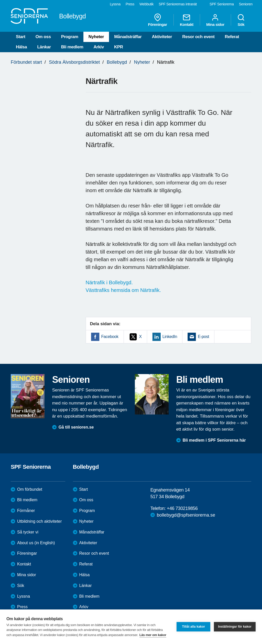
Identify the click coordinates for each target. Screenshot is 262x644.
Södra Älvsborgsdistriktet (74, 62)
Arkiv (99, 47)
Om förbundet (30, 489)
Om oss (43, 37)
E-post (203, 337)
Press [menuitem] (130, 4)
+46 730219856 (182, 508)
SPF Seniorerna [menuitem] (222, 4)
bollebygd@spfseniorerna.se (186, 515)
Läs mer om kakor (153, 635)
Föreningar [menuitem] (158, 20)
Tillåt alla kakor (193, 627)
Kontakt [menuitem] (187, 20)
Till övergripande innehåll (0, 0)
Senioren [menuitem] (246, 4)
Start (21, 37)
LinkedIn (170, 337)
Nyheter (96, 37)
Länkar (44, 47)
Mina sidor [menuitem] (215, 20)
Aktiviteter (162, 37)
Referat (232, 37)
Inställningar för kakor (235, 627)
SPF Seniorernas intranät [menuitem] (178, 4)
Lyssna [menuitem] (115, 4)
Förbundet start (26, 62)
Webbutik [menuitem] (146, 4)
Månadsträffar (128, 37)
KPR (119, 47)
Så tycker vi (28, 532)
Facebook (110, 337)
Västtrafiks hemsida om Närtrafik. (123, 290)
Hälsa (21, 47)
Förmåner (26, 511)
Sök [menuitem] (241, 20)
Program (70, 37)
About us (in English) (36, 543)
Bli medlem (72, 47)
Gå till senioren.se (76, 427)
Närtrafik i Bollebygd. (109, 282)
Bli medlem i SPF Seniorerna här (214, 440)
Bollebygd (117, 62)
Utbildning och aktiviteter (39, 521)
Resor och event (198, 37)
